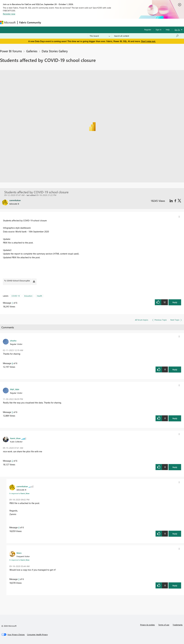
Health (39, 296)
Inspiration (60, 22)
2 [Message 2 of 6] (12, 461)
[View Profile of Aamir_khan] (15, 438)
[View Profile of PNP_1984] (15, 389)
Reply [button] (175, 302)
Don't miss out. (148, 41)
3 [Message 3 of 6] (19, 579)
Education (28, 296)
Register (148, 30)
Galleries (32, 51)
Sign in (158, 30)
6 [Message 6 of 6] (12, 363)
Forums (48, 22)
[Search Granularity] (100, 36)
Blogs (98, 22)
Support (121, 22)
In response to (19, 493)
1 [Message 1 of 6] (12, 303)
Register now (9, 14)
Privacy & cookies (147, 625)
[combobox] (146, 36)
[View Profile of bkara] (19, 553)
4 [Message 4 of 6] (19, 527)
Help (168, 30)
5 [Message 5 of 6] (12, 412)
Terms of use (164, 625)
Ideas (72, 22)
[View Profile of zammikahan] (22, 486)
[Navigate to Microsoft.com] (8, 22)
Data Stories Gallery (55, 51)
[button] (179, 217)
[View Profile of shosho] (13, 341)
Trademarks (178, 625)
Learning (109, 22)
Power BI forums (11, 51)
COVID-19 (16, 296)
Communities (85, 22)
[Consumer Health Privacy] (37, 635)
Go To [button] (177, 30)
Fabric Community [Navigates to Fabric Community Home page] (30, 22)
